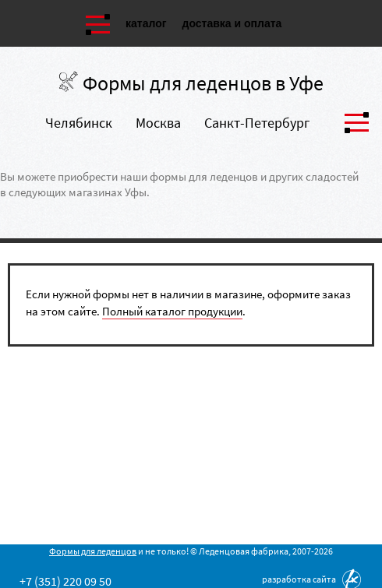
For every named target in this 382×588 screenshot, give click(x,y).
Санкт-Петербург (257, 123)
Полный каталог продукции (172, 311)
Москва (158, 123)
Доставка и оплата (232, 23)
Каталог (146, 23)
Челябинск (79, 123)
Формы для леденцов (93, 551)
